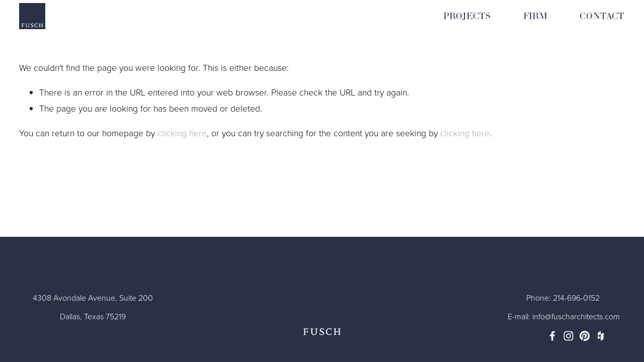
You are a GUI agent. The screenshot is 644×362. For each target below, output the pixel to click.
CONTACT (602, 16)
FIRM (536, 16)
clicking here (182, 133)
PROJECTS (467, 16)
